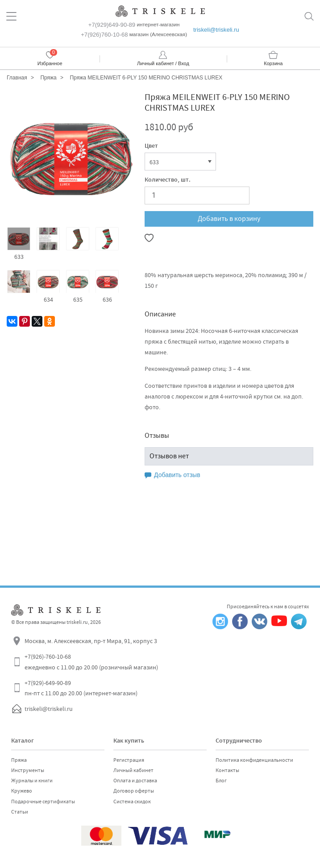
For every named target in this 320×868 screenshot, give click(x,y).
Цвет (151, 146)
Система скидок (132, 802)
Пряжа (19, 760)
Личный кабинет (133, 770)
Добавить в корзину (229, 219)
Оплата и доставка (135, 781)
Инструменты (28, 770)
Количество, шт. (168, 180)
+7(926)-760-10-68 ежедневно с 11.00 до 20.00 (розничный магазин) (91, 662)
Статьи (20, 812)
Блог (221, 781)
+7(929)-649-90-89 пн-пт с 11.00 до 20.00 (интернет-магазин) (81, 688)
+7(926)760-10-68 (104, 35)
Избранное (50, 63)
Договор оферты (134, 791)
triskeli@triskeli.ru (216, 30)
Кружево (22, 791)
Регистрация (129, 760)
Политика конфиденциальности (254, 760)
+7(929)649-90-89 (112, 25)
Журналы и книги (32, 781)
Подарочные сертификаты (43, 802)
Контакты (227, 770)
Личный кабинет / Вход (163, 63)
